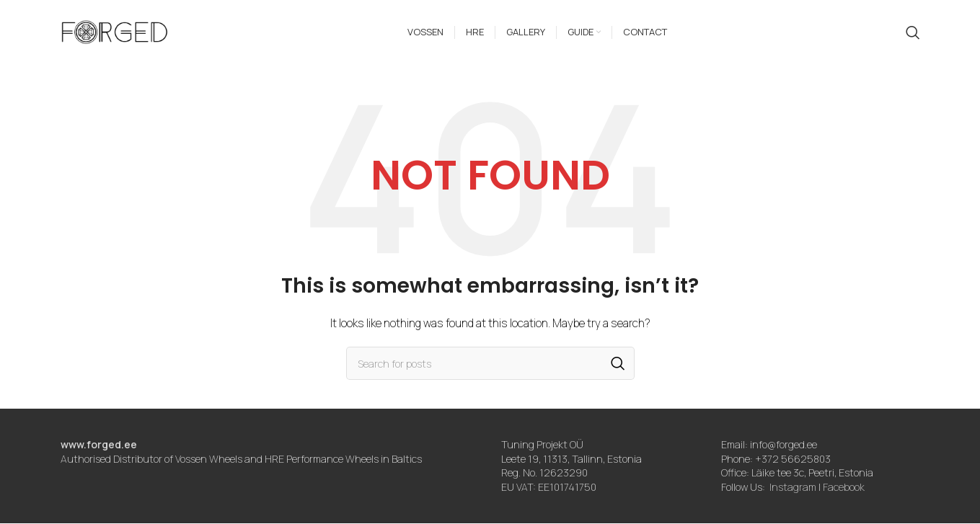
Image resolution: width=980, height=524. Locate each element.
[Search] (913, 32)
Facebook (844, 488)
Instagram (793, 488)
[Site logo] (115, 31)
